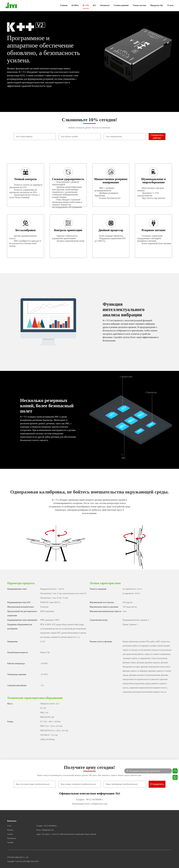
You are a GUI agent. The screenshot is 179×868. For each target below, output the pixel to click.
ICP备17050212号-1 (32, 861)
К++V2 (86, 5)
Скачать (10, 834)
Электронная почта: (81, 804)
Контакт (10, 830)
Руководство (12, 838)
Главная (64, 5)
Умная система (139, 5)
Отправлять (157, 784)
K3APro (75, 5)
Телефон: (80, 800)
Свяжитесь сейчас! (157, 137)
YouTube (10, 843)
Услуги (170, 5)
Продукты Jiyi (157, 5)
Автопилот (105, 5)
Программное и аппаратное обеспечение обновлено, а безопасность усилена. (43, 49)
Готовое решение (121, 5)
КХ (94, 5)
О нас (9, 826)
